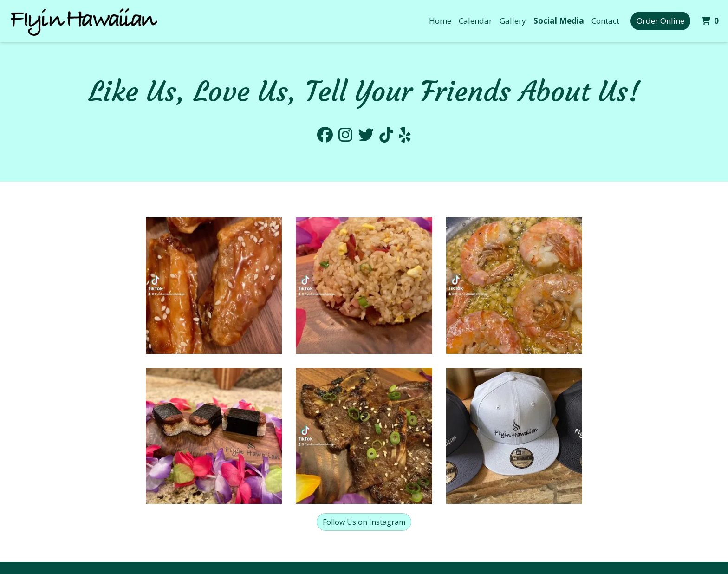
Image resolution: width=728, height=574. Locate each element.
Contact (605, 21)
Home (440, 21)
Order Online (660, 21)
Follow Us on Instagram (364, 522)
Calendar (475, 21)
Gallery (513, 21)
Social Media (559, 21)
